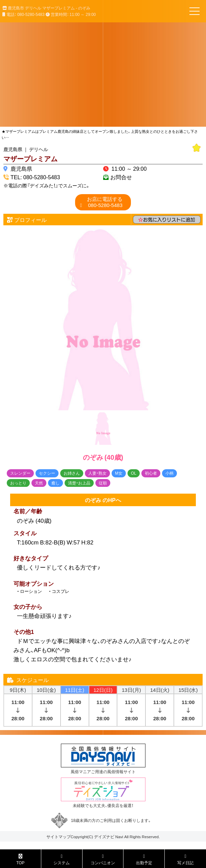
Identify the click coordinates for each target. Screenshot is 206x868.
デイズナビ (104, 836)
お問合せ (121, 177)
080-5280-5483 (105, 202)
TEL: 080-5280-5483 (35, 177)
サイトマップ (59, 836)
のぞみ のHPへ (103, 500)
